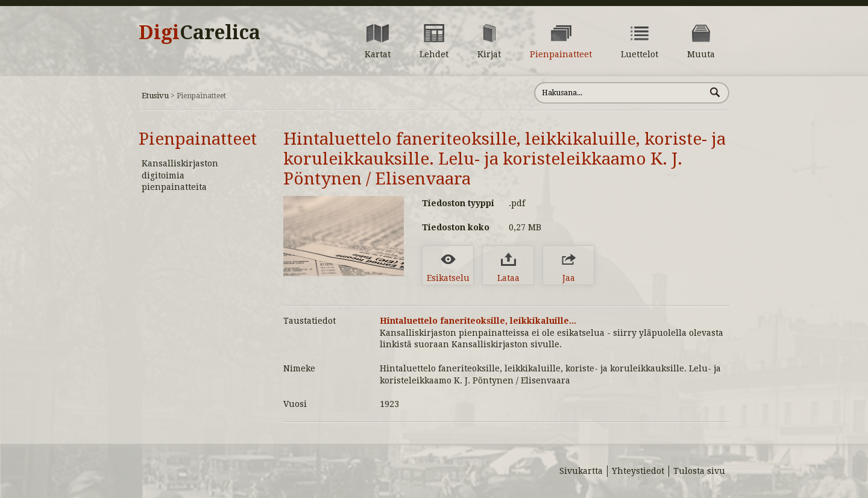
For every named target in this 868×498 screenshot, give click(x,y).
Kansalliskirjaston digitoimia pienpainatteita (180, 175)
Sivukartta (581, 471)
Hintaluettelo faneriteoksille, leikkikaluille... (478, 321)
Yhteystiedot (638, 471)
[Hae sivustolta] (620, 93)
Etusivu (155, 96)
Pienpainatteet (198, 139)
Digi (200, 33)
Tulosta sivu (699, 471)
